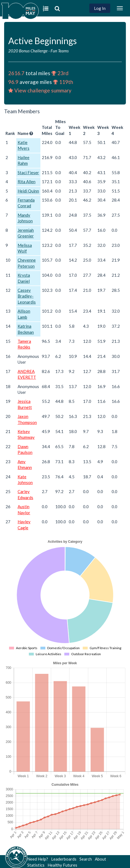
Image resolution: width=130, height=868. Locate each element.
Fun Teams (60, 51)
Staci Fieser (28, 173)
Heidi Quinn (28, 191)
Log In (100, 8)
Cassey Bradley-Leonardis (27, 296)
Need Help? (38, 859)
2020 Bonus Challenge (28, 51)
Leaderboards (64, 859)
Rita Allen (27, 182)
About (100, 859)
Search (86, 859)
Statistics (36, 865)
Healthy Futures (62, 865)
